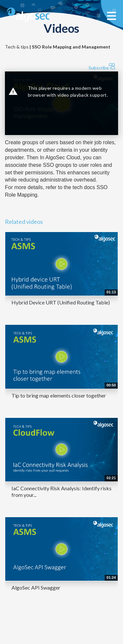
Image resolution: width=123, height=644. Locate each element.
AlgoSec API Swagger (36, 587)
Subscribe (102, 67)
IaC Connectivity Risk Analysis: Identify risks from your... (61, 491)
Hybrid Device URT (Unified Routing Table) (61, 302)
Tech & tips (58, 47)
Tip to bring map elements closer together (59, 395)
